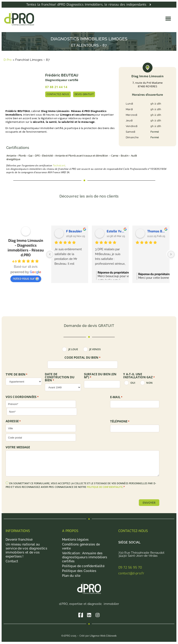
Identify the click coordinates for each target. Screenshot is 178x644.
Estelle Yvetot (116, 231)
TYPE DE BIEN (17, 374)
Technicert (59, 166)
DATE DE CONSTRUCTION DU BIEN (60, 377)
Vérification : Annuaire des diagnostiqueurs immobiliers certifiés (85, 557)
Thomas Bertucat (157, 231)
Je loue (73, 349)
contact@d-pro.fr (131, 573)
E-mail (116, 397)
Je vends (95, 349)
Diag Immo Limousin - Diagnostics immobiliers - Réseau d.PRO (26, 248)
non (149, 383)
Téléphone (120, 421)
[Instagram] (98, 615)
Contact (12, 561)
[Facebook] (80, 615)
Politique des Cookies (79, 571)
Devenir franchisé (19, 540)
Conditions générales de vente (81, 547)
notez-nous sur (26, 278)
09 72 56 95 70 (130, 568)
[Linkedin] (89, 615)
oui (133, 383)
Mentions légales (75, 540)
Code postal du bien (82, 358)
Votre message (18, 447)
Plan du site (71, 576)
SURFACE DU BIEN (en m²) (100, 376)
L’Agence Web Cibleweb (103, 636)
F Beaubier (74, 231)
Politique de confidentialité (83, 566)
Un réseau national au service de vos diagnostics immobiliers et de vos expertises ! (26, 551)
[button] (168, 18)
